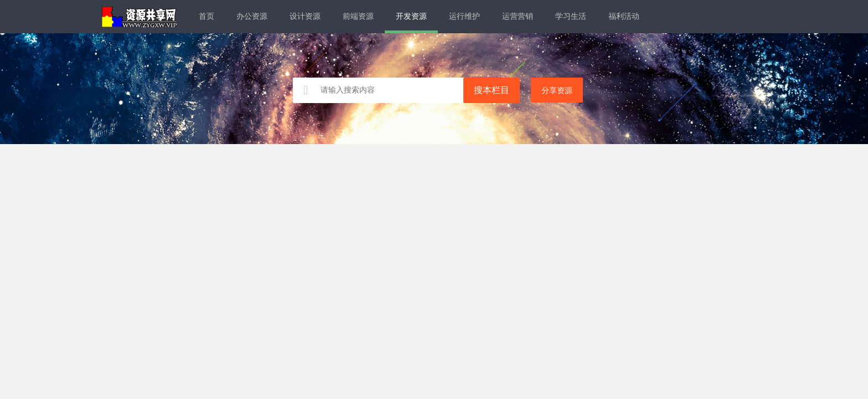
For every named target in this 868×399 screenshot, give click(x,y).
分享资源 (557, 91)
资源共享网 (139, 17)
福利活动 (624, 16)
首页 (206, 16)
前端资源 (358, 16)
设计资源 (305, 16)
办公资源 (252, 16)
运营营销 (518, 16)
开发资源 (411, 16)
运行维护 (464, 16)
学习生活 (571, 16)
